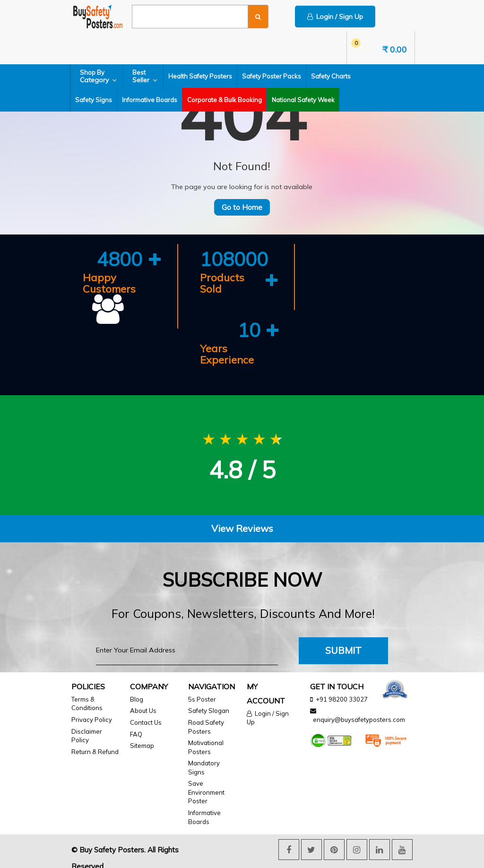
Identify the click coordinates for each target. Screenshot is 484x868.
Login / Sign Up (335, 17)
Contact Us (146, 711)
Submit (343, 639)
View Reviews (242, 517)
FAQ (136, 722)
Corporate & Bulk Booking (225, 100)
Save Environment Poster (206, 781)
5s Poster (202, 688)
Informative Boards (150, 100)
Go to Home (242, 207)
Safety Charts (331, 76)
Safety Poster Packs (272, 76)
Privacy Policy (92, 708)
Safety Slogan (209, 699)
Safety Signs (94, 100)
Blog (137, 688)
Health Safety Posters (200, 76)
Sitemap (142, 734)
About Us (143, 699)
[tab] (242, 517)
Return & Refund (95, 740)
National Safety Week (303, 100)
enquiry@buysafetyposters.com (359, 708)
